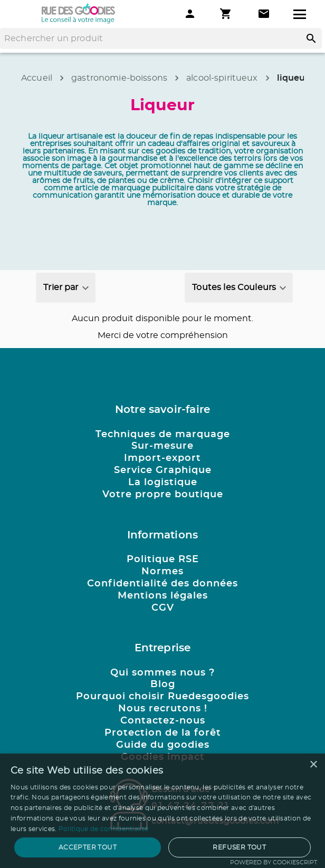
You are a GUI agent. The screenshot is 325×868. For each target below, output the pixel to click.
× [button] (313, 765)
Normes (162, 572)
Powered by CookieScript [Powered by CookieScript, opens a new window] (274, 862)
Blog (163, 684)
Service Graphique (163, 470)
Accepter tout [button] (88, 847)
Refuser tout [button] (239, 847)
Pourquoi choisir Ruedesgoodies (162, 697)
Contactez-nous (163, 721)
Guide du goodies (163, 745)
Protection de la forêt (163, 733)
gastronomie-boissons (119, 78)
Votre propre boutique (163, 495)
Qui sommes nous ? (162, 673)
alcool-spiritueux (222, 78)
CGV (163, 608)
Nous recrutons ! (163, 709)
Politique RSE (163, 560)
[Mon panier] (227, 14)
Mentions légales (163, 596)
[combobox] (65, 288)
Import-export (162, 458)
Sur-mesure (162, 446)
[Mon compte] (190, 14)
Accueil (37, 78)
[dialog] (162, 811)
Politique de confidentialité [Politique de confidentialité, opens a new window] (103, 829)
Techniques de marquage (163, 435)
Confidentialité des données (162, 584)
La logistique (163, 483)
